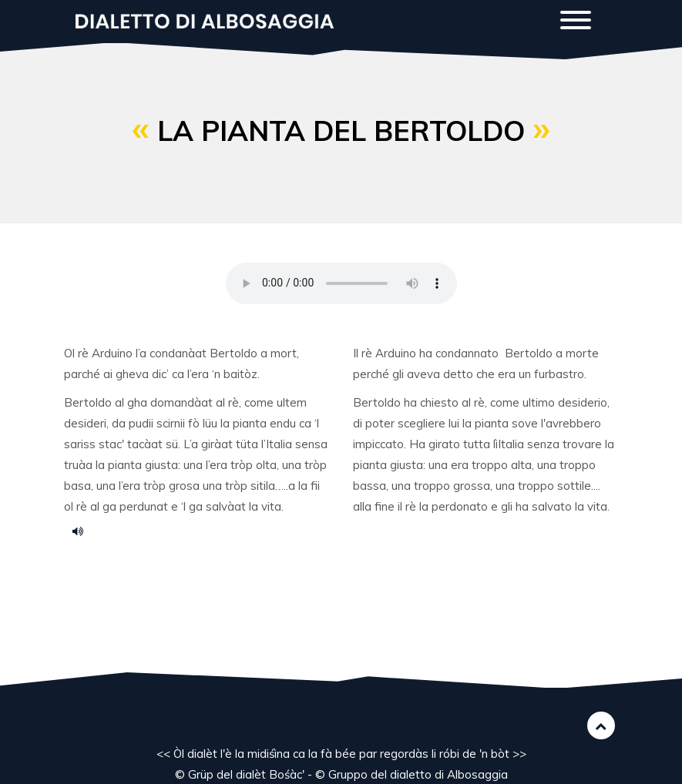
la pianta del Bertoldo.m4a (83, 531)
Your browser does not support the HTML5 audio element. (341, 283)
